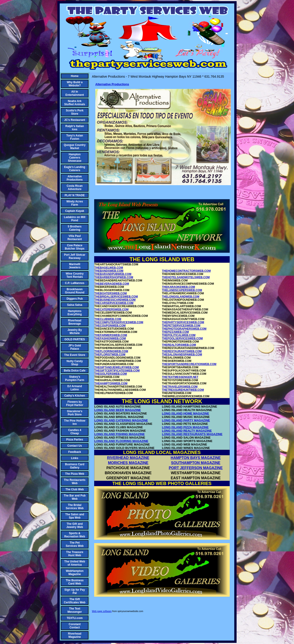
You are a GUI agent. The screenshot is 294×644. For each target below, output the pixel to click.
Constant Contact (75, 626)
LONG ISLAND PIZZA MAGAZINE (185, 427)
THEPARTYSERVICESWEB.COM (183, 322)
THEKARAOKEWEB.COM (178, 287)
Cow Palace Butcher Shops (75, 247)
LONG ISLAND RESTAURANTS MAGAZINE (192, 434)
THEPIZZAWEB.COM (175, 332)
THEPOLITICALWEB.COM (179, 335)
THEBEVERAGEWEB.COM (112, 284)
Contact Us (75, 446)
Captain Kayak (75, 211)
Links (75, 458)
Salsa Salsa (75, 305)
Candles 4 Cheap (75, 432)
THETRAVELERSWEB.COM (180, 387)
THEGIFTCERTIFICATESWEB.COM (117, 371)
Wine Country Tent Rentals (75, 275)
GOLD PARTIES (75, 339)
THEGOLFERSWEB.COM (111, 374)
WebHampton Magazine (75, 573)
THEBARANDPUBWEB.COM (113, 274)
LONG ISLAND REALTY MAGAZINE (187, 431)
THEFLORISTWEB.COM (110, 355)
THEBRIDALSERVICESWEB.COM (116, 297)
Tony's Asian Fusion (75, 137)
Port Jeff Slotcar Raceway (75, 256)
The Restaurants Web (75, 482)
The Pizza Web (75, 474)
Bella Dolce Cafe (75, 371)
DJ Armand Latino (75, 388)
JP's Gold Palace (75, 347)
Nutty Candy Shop (75, 363)
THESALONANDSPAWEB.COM (182, 355)
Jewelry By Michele (75, 332)
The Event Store (75, 355)
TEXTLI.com (75, 618)
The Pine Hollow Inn (75, 422)
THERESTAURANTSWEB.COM (182, 351)
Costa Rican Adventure (75, 187)
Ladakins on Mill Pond (75, 219)
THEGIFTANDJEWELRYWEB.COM (117, 367)
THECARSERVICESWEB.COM (114, 303)
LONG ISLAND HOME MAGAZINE (185, 413)
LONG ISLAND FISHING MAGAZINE (120, 434)
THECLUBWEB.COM (108, 319)
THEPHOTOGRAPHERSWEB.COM (184, 329)
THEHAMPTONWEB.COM (111, 383)
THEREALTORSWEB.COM (179, 345)
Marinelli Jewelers (75, 266)
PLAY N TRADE (75, 195)
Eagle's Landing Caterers (75, 169)
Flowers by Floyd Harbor (75, 403)
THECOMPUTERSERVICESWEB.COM (119, 322)
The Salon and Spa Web (75, 516)
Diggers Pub (75, 299)
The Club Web (75, 489)
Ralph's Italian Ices (75, 128)
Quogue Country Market (75, 147)
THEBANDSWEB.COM (109, 271)
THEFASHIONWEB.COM (110, 338)
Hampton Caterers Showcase (75, 158)
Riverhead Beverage (75, 322)
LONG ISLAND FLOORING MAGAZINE (121, 441)
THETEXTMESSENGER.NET (180, 377)
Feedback (75, 452)
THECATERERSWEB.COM (111, 309)
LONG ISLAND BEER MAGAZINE (118, 410)
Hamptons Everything (75, 313)
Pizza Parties (75, 440)
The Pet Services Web (75, 544)
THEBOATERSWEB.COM (111, 293)
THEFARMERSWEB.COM (111, 335)
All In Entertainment (75, 93)
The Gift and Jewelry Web (75, 525)
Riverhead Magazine (75, 635)
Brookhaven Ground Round (75, 291)
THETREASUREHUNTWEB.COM (183, 390)
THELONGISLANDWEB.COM (181, 297)
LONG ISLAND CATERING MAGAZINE (121, 420)
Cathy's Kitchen (75, 396)
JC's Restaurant (75, 120)
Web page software (102, 611)
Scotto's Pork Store (75, 112)
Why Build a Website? (75, 84)
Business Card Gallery (75, 466)
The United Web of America (75, 563)
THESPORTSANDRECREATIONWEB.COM (189, 364)
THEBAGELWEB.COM (109, 268)
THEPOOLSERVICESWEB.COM (182, 338)
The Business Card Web (75, 582)
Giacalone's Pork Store (75, 413)
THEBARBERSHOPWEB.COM (114, 277)
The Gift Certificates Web (75, 601)
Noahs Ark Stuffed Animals (75, 103)
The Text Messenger (75, 610)
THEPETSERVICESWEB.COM (181, 326)
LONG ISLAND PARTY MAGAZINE (186, 420)
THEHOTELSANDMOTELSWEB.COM (186, 277)
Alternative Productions (75, 178)
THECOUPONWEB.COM (110, 326)
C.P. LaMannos (75, 283)
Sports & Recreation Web (75, 535)
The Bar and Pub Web (75, 497)
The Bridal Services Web (75, 507)
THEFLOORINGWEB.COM (111, 351)
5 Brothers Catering (75, 228)
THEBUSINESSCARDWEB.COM (115, 300)
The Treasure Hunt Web (75, 554)
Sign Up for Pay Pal (75, 591)
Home (75, 76)
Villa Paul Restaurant (75, 238)
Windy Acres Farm (75, 203)
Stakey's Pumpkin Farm (75, 378)
